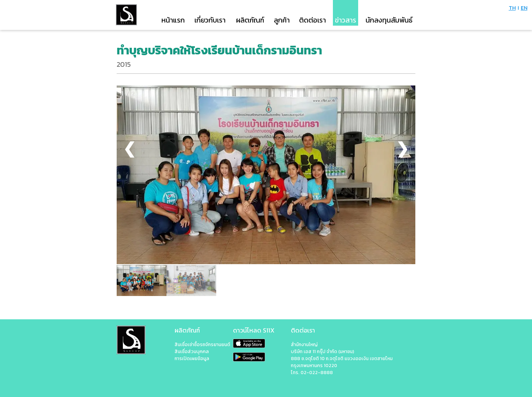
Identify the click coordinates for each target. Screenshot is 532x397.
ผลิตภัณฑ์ (250, 20)
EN (524, 8)
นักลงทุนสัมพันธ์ (389, 20)
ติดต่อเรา (312, 20)
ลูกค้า (282, 20)
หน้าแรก (173, 20)
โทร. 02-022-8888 (312, 373)
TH (512, 8)
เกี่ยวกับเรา (210, 20)
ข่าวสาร (346, 20)
